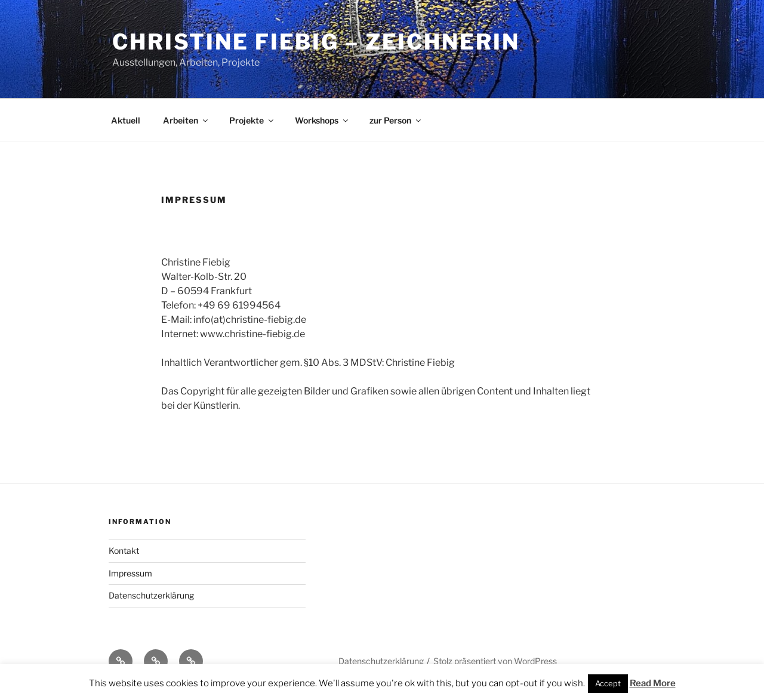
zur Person (396, 120)
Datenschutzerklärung (151, 595)
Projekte (252, 120)
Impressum (130, 573)
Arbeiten (186, 120)
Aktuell (126, 120)
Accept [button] (608, 683)
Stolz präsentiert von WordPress (495, 661)
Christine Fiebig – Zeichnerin (316, 42)
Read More (653, 683)
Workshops (322, 120)
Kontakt (124, 551)
